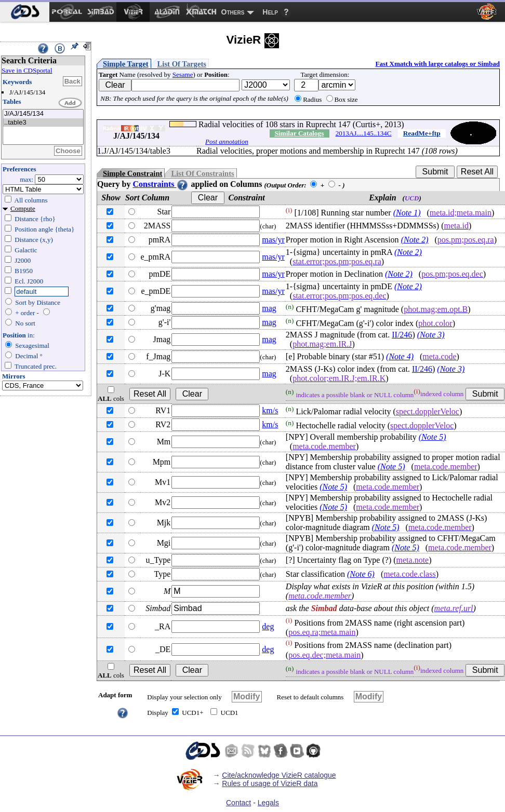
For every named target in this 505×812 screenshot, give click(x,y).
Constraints (161, 184)
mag (269, 308)
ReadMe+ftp (422, 133)
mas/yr (273, 240)
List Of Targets (182, 64)
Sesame (183, 75)
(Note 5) (433, 437)
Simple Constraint (132, 173)
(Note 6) (361, 574)
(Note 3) (431, 335)
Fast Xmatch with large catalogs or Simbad (437, 64)
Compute (23, 208)
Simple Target (126, 64)
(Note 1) (407, 213)
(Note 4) (400, 356)
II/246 (402, 335)
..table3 (43, 123)
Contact (238, 803)
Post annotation (227, 141)
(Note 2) (415, 240)
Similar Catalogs (299, 133)
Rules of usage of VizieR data (270, 783)
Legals (268, 803)
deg (268, 626)
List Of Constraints (202, 173)
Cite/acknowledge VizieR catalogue (279, 775)
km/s (270, 410)
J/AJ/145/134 (43, 114)
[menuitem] (25, 12)
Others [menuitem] (233, 12)
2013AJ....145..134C (364, 133)
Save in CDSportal (27, 70)
